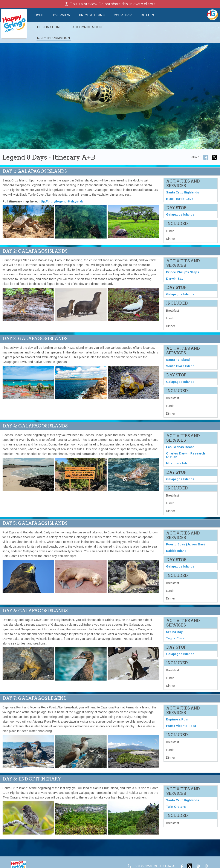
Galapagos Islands (180, 214)
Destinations (49, 27)
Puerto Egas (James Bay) (185, 545)
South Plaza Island (180, 366)
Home (39, 15)
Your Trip (123, 15)
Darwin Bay (175, 279)
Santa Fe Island (178, 360)
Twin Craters (176, 807)
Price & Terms (92, 15)
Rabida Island (176, 551)
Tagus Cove (175, 639)
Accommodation (87, 27)
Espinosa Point (178, 720)
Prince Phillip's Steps (183, 272)
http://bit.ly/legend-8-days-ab (61, 201)
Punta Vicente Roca (181, 726)
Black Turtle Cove (180, 199)
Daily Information (54, 38)
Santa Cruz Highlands (183, 192)
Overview (62, 15)
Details (148, 15)
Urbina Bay (174, 632)
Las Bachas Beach (180, 447)
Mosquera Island (179, 463)
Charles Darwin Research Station (186, 455)
